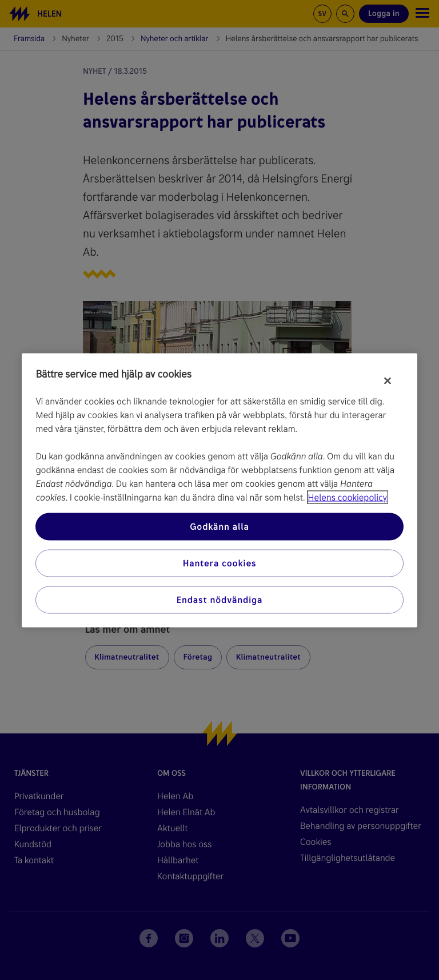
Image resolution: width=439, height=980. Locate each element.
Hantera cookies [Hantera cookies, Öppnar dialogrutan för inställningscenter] (220, 563)
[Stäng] (388, 380)
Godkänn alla (219, 526)
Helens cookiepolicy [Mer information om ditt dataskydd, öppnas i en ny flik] (348, 497)
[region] (219, 490)
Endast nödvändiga (220, 599)
